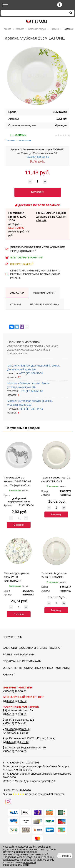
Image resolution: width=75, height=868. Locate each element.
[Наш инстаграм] (8, 801)
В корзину (19, 525)
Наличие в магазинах (18, 137)
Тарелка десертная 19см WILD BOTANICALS (16, 577)
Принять (65, 856)
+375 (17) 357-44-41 (31, 409)
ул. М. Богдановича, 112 (18, 720)
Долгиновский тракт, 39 (18, 710)
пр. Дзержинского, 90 (17, 729)
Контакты (63, 668)
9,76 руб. (37, 161)
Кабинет (9, 675)
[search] (71, 13)
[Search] (34, 13)
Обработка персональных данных (28, 668)
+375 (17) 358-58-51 (31, 373)
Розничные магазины (19, 654)
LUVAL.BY (9, 790)
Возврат (55, 648)
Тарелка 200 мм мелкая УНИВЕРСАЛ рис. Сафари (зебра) (17, 481)
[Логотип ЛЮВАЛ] (37, 22)
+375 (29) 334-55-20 (15, 701)
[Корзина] (69, 5)
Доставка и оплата (33, 648)
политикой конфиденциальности (19, 864)
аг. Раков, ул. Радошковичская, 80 (24, 748)
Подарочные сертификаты (22, 661)
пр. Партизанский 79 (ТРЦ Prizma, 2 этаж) (29, 738)
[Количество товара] (38, 182)
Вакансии (10, 648)
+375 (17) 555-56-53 (31, 391)
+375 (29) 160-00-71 (15, 691)
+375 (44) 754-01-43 (16, 742)
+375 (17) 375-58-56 (16, 733)
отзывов (43, 794)
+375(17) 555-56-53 (37, 157)
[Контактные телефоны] (60, 5)
